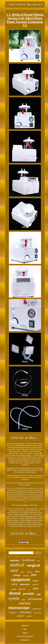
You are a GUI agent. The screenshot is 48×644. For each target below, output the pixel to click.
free (39, 561)
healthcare (28, 560)
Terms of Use (25, 640)
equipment (21, 579)
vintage (17, 575)
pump (15, 584)
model (14, 589)
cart (29, 590)
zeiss (34, 575)
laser (37, 571)
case (23, 600)
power (20, 616)
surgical (33, 565)
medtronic (15, 560)
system (14, 598)
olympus (13, 613)
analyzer (22, 589)
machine (25, 603)
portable (29, 594)
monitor (35, 585)
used (14, 570)
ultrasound (35, 599)
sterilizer (29, 616)
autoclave (25, 584)
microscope (19, 608)
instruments (38, 613)
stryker (22, 572)
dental (15, 593)
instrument (25, 612)
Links (25, 629)
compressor (37, 609)
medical (17, 565)
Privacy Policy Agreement (25, 636)
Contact (25, 633)
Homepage (25, 625)
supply (36, 581)
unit (36, 588)
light (39, 594)
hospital (26, 576)
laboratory (30, 572)
